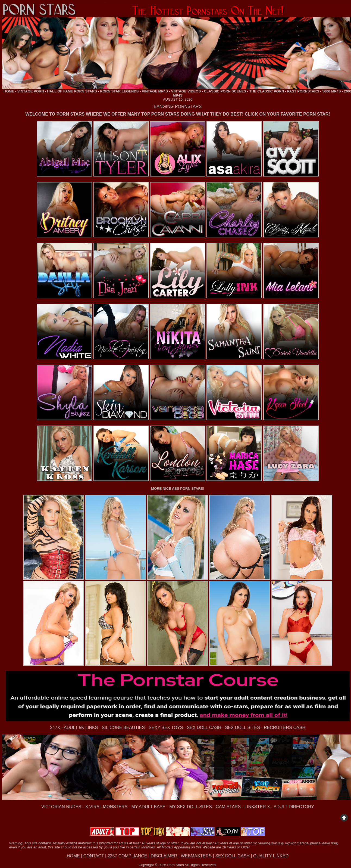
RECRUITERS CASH (285, 728)
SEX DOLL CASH (204, 728)
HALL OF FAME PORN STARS (72, 91)
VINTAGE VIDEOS (186, 91)
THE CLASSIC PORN (267, 91)
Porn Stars (175, 865)
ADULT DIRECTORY (294, 807)
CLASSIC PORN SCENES (225, 91)
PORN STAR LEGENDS (119, 91)
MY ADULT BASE (148, 807)
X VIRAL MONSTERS (106, 807)
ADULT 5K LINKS (81, 728)
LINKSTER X (257, 807)
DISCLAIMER (164, 856)
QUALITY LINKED (271, 856)
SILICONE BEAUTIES (123, 728)
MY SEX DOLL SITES (191, 807)
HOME (9, 91)
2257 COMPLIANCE (127, 856)
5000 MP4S (331, 91)
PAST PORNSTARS (303, 91)
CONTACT (94, 856)
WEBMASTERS (196, 856)
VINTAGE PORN (31, 91)
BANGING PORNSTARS (178, 106)
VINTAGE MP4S (155, 91)
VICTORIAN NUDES (61, 807)
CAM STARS (228, 807)
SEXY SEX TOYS (166, 728)
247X (55, 728)
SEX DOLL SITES (242, 728)
